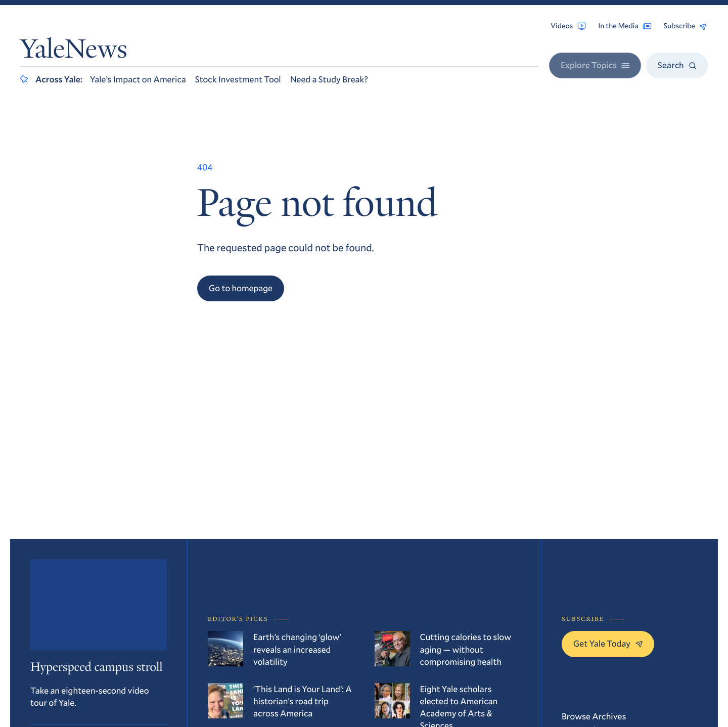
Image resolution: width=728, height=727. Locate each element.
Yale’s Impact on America (138, 79)
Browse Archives (594, 716)
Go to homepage (241, 288)
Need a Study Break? (329, 79)
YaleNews (74, 52)
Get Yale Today (608, 643)
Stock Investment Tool (238, 79)
